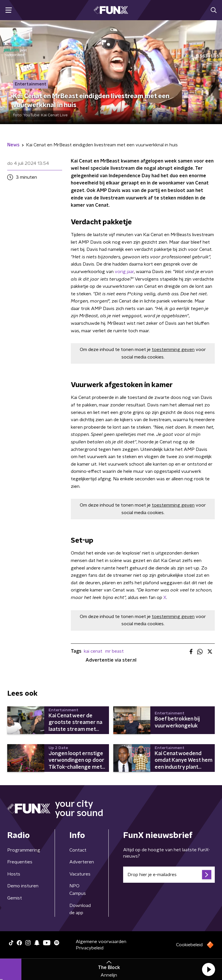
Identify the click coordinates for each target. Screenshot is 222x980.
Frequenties (20, 862)
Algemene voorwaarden (101, 942)
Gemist (15, 898)
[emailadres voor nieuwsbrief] (169, 875)
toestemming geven (173, 350)
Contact (78, 850)
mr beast (114, 651)
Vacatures (80, 874)
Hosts (14, 874)
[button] (208, 969)
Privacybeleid (90, 948)
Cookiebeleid (189, 945)
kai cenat (93, 651)
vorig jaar (124, 272)
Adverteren (82, 862)
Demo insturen (23, 886)
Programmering (24, 850)
